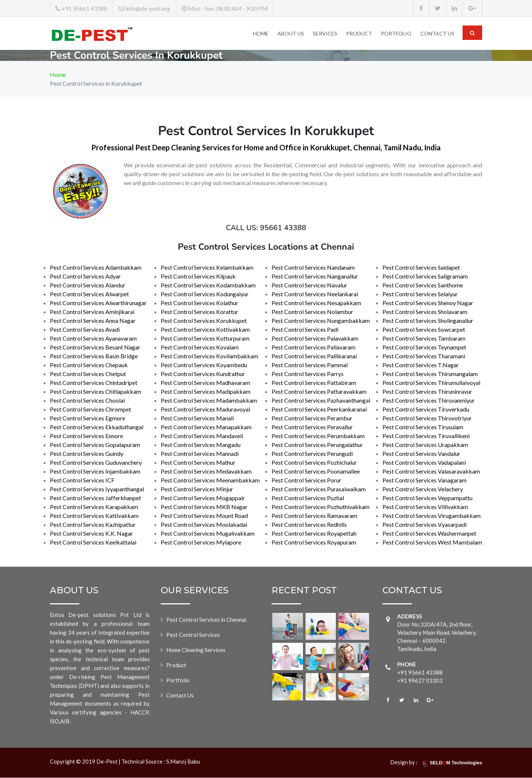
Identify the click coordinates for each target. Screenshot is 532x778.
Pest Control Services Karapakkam (94, 507)
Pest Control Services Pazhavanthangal (321, 401)
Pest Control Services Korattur (199, 312)
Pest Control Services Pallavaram (313, 347)
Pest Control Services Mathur (198, 463)
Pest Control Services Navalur (309, 285)
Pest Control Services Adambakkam (96, 268)
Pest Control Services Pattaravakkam (319, 392)
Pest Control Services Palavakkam (315, 339)
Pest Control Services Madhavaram (205, 383)
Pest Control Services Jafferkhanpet (96, 498)
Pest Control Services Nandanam (313, 268)
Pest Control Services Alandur (88, 285)
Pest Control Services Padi (305, 330)
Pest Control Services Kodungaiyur (205, 294)
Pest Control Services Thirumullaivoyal (431, 383)
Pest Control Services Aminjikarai (92, 312)
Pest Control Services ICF (82, 480)
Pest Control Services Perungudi (312, 454)
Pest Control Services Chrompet (91, 410)
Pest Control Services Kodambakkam (208, 285)
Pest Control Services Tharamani (424, 356)
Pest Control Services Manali (197, 418)
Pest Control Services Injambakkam (95, 472)
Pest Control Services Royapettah (314, 534)
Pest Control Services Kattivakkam (94, 516)
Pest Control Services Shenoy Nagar (428, 303)
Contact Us (437, 33)
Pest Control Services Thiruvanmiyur (429, 401)
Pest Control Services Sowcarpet (424, 330)
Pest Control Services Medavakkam (206, 472)
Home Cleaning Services (196, 650)
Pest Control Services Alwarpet (89, 294)
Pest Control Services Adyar (85, 277)
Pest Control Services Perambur (312, 418)
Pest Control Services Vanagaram (424, 480)
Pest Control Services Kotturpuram (205, 339)
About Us (291, 33)
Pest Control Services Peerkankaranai (319, 410)
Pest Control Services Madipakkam (206, 392)
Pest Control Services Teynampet (424, 347)
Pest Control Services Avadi (85, 330)
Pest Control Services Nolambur (312, 312)
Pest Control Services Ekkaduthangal (97, 427)
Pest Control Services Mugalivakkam (208, 534)
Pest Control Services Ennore (86, 436)
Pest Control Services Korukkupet (204, 321)
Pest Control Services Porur (306, 480)
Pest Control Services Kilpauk (198, 277)
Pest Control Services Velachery (423, 489)
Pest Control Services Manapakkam (206, 427)
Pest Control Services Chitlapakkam (96, 392)
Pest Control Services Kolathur (199, 303)
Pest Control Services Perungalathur (317, 445)
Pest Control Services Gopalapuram (95, 445)
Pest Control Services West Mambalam (432, 542)
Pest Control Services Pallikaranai (314, 356)
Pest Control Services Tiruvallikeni (426, 436)
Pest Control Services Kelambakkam (207, 268)
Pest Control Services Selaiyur (420, 294)
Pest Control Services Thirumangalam (430, 374)
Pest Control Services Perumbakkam (318, 436)
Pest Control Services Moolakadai (204, 525)
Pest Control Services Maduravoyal (205, 410)
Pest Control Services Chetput (88, 374)
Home (261, 33)
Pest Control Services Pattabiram (314, 383)
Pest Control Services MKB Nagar (204, 507)
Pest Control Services (193, 635)
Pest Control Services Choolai (87, 401)
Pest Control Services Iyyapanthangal (97, 489)
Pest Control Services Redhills (309, 525)
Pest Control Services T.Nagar (421, 365)
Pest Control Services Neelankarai (315, 294)
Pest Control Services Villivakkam (425, 507)
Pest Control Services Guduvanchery (96, 463)
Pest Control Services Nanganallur (315, 277)
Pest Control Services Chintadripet (94, 383)
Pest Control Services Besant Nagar (95, 347)
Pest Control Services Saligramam (425, 277)
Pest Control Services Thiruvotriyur (427, 418)
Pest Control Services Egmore (88, 418)
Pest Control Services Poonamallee (316, 472)
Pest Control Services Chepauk (89, 365)
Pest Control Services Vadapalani (424, 463)
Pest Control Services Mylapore (201, 542)
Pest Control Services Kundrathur (203, 374)
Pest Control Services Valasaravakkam (431, 472)
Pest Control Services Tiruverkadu (426, 410)
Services (325, 33)
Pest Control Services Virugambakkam (432, 516)
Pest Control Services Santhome (423, 285)
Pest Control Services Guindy (87, 454)
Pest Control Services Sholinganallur (428, 321)
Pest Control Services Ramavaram (314, 516)
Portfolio (396, 33)
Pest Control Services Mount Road (204, 516)
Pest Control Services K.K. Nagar (91, 534)
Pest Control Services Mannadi (200, 454)
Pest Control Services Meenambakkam (210, 480)
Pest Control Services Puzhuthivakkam (320, 507)
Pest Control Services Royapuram (314, 542)
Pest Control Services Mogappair (203, 498)
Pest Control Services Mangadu (201, 445)
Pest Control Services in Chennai (206, 620)
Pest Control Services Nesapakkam (316, 303)
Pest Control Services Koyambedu (204, 365)
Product (359, 33)
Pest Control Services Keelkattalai (93, 542)
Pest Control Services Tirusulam (423, 427)
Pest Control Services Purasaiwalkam (319, 489)
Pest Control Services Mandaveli (202, 436)
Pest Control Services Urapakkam (425, 445)
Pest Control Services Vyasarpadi (424, 525)
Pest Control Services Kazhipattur (93, 525)
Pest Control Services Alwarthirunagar (98, 303)
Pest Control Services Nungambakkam (321, 321)
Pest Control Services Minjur (197, 489)
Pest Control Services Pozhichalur (314, 463)
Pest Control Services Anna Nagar (93, 321)
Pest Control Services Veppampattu (427, 498)
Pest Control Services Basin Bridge (94, 356)
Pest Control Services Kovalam (200, 347)
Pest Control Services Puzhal (308, 498)
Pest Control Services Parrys (308, 374)
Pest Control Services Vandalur (421, 454)
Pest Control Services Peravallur (312, 427)
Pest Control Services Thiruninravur (427, 392)
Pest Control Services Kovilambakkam (209, 356)
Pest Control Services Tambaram (424, 339)
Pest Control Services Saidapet (421, 268)
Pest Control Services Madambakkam (209, 401)
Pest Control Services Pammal (310, 365)
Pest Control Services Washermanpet (429, 534)
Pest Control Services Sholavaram (425, 312)
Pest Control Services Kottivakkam (205, 330)
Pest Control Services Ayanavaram (93, 339)
